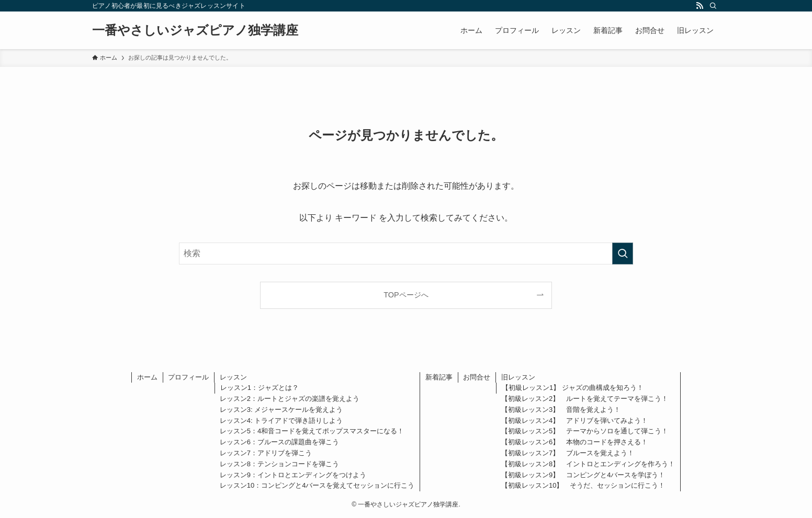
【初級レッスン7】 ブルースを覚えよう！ (568, 453)
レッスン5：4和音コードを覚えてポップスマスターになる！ (312, 431)
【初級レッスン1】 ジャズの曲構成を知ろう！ (573, 388)
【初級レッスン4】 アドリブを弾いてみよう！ (574, 421)
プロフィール (188, 377)
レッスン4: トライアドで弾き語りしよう (281, 421)
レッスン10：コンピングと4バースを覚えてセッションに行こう (317, 485)
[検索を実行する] (623, 254)
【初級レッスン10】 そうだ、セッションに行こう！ (583, 485)
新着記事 (439, 377)
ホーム (147, 377)
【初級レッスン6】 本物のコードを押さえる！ (574, 442)
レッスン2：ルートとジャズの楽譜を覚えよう (290, 399)
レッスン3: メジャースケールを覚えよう (281, 410)
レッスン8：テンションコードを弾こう (279, 464)
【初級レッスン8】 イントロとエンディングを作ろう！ (588, 464)
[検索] (713, 6)
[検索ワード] (406, 254)
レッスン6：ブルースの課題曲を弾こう (279, 442)
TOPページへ (406, 295)
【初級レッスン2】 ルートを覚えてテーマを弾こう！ (585, 399)
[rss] (700, 6)
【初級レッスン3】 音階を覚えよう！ (561, 410)
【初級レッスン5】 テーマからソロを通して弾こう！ (585, 431)
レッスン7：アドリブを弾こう (266, 453)
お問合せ (477, 377)
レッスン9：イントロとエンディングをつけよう (293, 475)
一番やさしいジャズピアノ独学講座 (195, 30)
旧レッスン (518, 377)
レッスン (233, 377)
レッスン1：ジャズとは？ (260, 388)
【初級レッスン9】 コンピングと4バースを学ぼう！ (583, 475)
